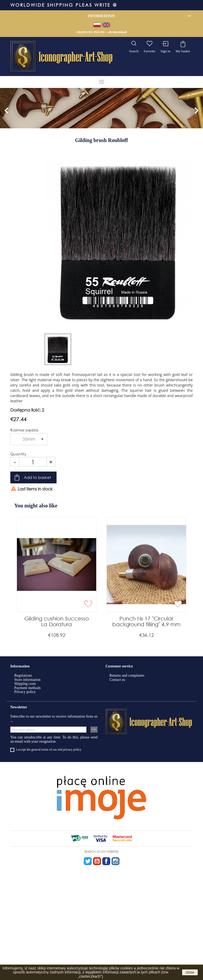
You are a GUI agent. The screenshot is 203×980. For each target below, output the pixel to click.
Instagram (116, 861)
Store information (27, 680)
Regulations (23, 675)
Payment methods (27, 688)
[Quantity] (33, 462)
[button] (7, 108)
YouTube (97, 861)
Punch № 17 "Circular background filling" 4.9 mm (146, 621)
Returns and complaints (127, 675)
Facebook (106, 861)
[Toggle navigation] (101, 82)
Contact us (117, 680)
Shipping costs (25, 684)
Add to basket (37, 477)
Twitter (88, 861)
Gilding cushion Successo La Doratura (57, 621)
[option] (101, 108)
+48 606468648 (117, 32)
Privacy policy (25, 692)
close (190, 972)
